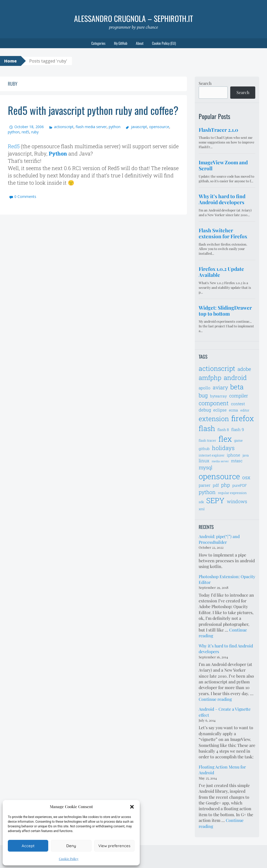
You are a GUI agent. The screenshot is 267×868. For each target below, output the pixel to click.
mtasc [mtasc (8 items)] (237, 461)
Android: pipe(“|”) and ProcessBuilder (219, 539)
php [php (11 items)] (226, 485)
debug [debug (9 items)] (205, 410)
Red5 (14, 146)
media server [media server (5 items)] (220, 461)
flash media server (91, 127)
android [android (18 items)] (235, 377)
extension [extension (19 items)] (214, 419)
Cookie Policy (69, 859)
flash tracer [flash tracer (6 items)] (207, 440)
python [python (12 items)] (207, 492)
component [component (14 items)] (214, 403)
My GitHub (121, 43)
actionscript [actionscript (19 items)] (217, 368)
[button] (132, 807)
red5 (25, 132)
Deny (71, 846)
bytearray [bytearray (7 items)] (219, 396)
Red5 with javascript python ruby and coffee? (93, 110)
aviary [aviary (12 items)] (220, 387)
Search (205, 83)
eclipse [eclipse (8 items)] (220, 410)
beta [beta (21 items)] (237, 387)
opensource (159, 127)
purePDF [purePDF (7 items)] (240, 485)
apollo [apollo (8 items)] (205, 388)
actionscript (64, 127)
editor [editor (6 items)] (245, 410)
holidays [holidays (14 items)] (223, 448)
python (115, 127)
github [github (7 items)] (204, 449)
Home (10, 61)
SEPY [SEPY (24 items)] (215, 500)
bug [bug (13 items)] (203, 395)
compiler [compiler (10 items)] (239, 396)
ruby (35, 132)
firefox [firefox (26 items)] (243, 418)
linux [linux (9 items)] (204, 461)
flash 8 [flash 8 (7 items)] (223, 430)
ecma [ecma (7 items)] (233, 410)
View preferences (114, 846)
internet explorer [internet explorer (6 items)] (212, 455)
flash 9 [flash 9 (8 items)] (238, 429)
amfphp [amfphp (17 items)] (210, 377)
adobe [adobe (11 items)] (244, 369)
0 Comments (25, 196)
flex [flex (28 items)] (225, 439)
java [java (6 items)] (246, 455)
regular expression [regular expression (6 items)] (232, 493)
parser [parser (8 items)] (205, 485)
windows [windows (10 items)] (237, 501)
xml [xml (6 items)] (202, 509)
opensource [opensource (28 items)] (219, 476)
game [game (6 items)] (238, 440)
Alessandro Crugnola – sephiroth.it (133, 18)
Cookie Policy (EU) (164, 43)
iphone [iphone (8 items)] (233, 455)
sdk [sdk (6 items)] (201, 502)
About (140, 43)
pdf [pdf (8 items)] (216, 485)
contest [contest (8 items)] (238, 404)
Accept (28, 846)
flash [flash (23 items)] (207, 428)
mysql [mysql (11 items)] (206, 467)
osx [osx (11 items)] (246, 477)
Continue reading (215, 699)
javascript (139, 127)
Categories (98, 43)
